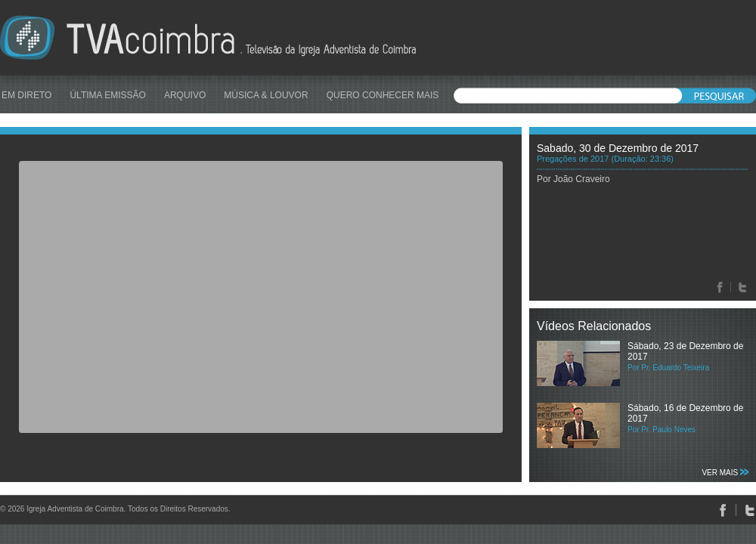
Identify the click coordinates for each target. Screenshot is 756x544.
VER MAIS (725, 473)
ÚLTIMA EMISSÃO (107, 95)
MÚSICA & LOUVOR (266, 95)
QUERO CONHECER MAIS (383, 95)
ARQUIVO (185, 95)
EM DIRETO (26, 95)
